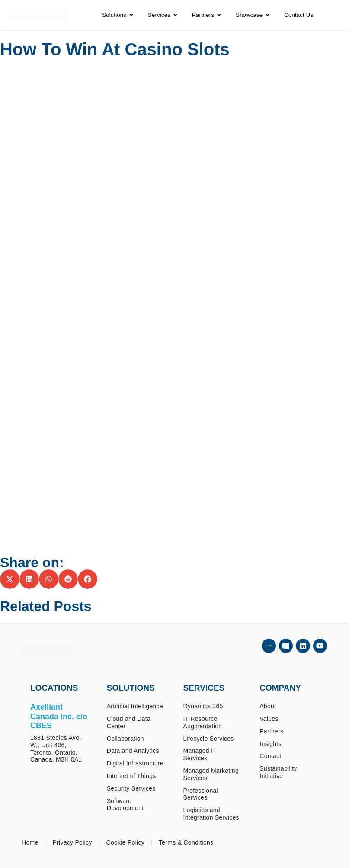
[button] (10, 579)
